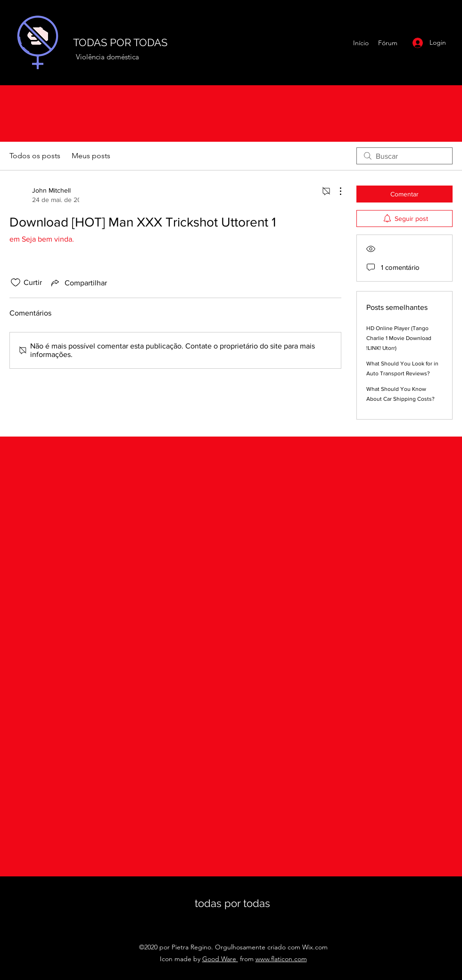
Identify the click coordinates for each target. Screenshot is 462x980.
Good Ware (220, 959)
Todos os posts (35, 156)
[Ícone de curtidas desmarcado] (16, 283)
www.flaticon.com (281, 959)
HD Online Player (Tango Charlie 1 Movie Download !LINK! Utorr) (399, 338)
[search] (404, 156)
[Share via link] (78, 283)
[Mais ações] (336, 191)
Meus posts (91, 156)
